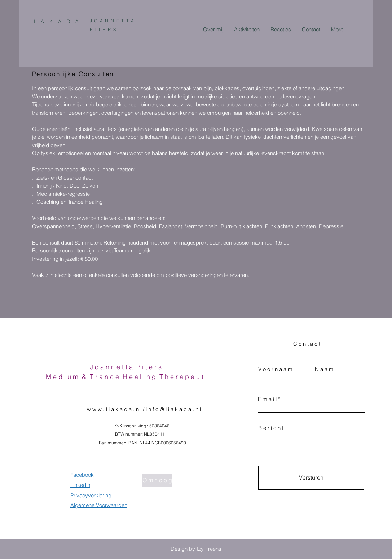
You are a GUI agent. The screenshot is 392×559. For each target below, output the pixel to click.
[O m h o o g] (157, 480)
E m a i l (267, 399)
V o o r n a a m (275, 369)
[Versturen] (311, 478)
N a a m (324, 369)
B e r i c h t (271, 428)
